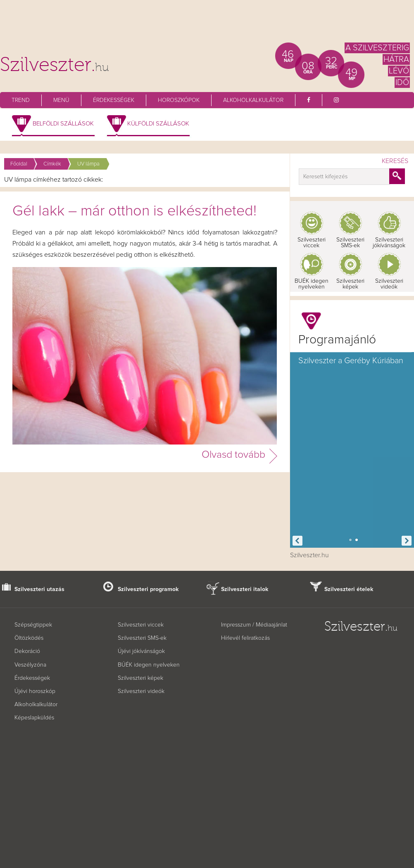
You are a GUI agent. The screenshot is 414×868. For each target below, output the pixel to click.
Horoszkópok (179, 100)
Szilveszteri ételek (349, 589)
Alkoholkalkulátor (253, 100)
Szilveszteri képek (350, 284)
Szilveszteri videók (389, 284)
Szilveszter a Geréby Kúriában (351, 361)
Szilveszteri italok (245, 589)
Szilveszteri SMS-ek (350, 243)
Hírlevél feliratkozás (245, 638)
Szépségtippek (33, 625)
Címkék (52, 164)
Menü (61, 100)
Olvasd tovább (233, 455)
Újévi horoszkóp (35, 691)
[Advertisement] (207, 25)
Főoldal (19, 164)
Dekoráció (27, 651)
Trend (21, 100)
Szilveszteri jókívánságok (389, 243)
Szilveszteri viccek (312, 243)
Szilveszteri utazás (39, 589)
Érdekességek (114, 100)
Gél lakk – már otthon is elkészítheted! (134, 211)
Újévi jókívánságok (141, 651)
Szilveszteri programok (148, 589)
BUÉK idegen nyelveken (312, 284)
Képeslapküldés (34, 718)
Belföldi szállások (63, 124)
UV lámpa (88, 164)
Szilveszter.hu (309, 555)
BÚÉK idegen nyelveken (149, 665)
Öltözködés (29, 638)
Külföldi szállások (158, 124)
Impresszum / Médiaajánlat (254, 625)
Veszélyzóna (30, 665)
